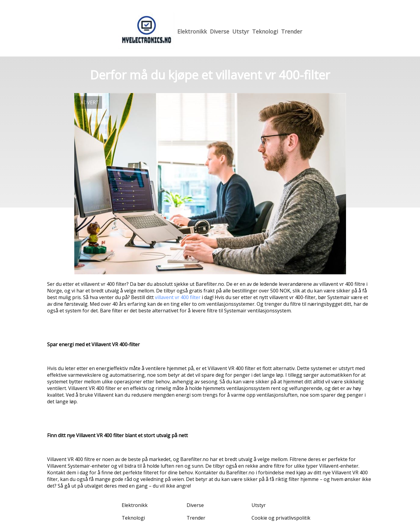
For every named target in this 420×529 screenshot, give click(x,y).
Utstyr (241, 31)
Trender (292, 31)
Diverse (220, 31)
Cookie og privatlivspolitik (281, 518)
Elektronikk (192, 31)
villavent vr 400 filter (178, 297)
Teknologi (265, 31)
